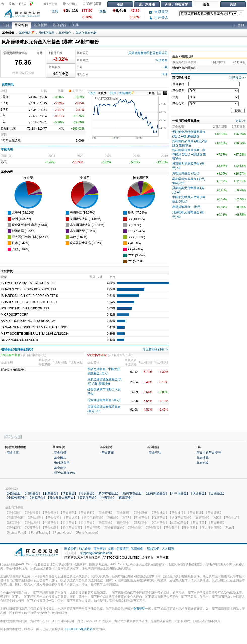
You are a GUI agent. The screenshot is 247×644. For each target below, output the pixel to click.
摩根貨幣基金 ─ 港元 (186, 207)
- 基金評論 (154, 453)
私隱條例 (137, 549)
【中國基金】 (107, 498)
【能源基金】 (37, 498)
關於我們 (70, 549)
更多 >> (241, 121)
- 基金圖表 (59, 458)
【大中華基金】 (179, 493)
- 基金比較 (202, 463)
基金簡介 (65, 33)
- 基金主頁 (12, 453)
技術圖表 (126, 93)
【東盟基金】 (125, 498)
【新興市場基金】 (132, 493)
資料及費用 (47, 33)
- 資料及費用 (61, 463)
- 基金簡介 (59, 468)
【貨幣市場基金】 (108, 493)
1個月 (92, 93)
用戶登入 (159, 18)
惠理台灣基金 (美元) (186, 173)
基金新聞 (41, 25)
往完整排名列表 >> (155, 350)
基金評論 (60, 25)
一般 (165, 67)
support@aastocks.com (96, 553)
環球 (165, 74)
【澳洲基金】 (199, 493)
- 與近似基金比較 (64, 473)
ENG (23, 4)
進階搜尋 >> (238, 78)
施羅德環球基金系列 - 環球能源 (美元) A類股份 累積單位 (189, 154)
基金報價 (21, 25)
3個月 (102, 93)
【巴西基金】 (217, 493)
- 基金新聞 (107, 453)
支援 (111, 549)
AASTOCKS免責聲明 (79, 629)
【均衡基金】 (32, 493)
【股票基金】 (50, 493)
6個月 (113, 93)
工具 (75, 25)
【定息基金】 (87, 493)
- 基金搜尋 (202, 458)
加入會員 (85, 549)
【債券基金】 (69, 493)
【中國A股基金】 (17, 498)
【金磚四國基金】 (156, 493)
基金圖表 (27, 33)
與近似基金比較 (86, 33)
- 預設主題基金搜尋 (208, 453)
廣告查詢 (100, 549)
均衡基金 (162, 60)
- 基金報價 (59, 453)
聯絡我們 (153, 549)
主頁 (6, 25)
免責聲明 (122, 549)
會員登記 (159, 12)
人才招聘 (168, 549)
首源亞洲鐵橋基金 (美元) (104, 400)
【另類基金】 (14, 493)
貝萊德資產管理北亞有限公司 (148, 53)
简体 (12, 4)
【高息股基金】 (87, 498)
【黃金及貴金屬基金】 (61, 498)
